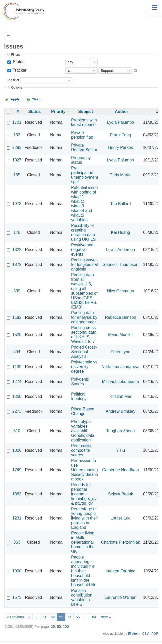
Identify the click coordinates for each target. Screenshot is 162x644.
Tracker (19, 70)
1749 (17, 470)
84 (94, 617)
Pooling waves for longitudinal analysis (84, 265)
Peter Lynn (120, 352)
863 (17, 542)
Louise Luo (121, 518)
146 (17, 232)
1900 (17, 571)
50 (59, 627)
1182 (17, 317)
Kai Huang (121, 232)
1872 (17, 265)
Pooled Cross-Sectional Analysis (84, 352)
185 (17, 175)
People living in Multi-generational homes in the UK (83, 542)
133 (17, 135)
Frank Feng (121, 135)
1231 (17, 518)
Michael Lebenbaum (121, 382)
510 (17, 431)
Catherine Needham (120, 470)
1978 (17, 204)
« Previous (15, 617)
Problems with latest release (84, 122)
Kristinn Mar (120, 396)
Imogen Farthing (121, 571)
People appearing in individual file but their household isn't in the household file (84, 571)
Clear (36, 99)
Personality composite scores (81, 450)
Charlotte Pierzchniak (121, 542)
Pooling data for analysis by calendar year (84, 317)
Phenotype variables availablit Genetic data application (83, 431)
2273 (17, 411)
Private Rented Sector (84, 147)
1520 (17, 335)
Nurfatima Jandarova (121, 367)
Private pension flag (82, 135)
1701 (17, 122)
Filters (15, 55)
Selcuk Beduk (121, 494)
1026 (17, 450)
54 (70, 617)
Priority (58, 112)
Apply (15, 99)
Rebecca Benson (121, 317)
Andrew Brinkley (121, 411)
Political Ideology (79, 396)
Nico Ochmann (121, 291)
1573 (17, 597)
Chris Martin (121, 175)
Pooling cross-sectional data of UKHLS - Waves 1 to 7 (84, 335)
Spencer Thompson (120, 265)
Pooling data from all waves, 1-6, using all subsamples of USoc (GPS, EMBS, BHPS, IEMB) (84, 291)
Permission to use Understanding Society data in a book (85, 470)
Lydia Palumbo (120, 122)
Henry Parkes (120, 147)
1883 (17, 494)
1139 (17, 367)
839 (17, 291)
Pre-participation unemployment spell (85, 175)
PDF (155, 634)
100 (66, 627)
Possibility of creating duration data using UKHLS (83, 232)
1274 (17, 382)
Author (122, 112)
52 (53, 617)
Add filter (13, 80)
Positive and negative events (82, 250)
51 (45, 617)
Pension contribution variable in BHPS (82, 597)
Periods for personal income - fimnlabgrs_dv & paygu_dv (84, 494)
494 (17, 352)
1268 (17, 396)
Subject (85, 112)
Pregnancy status (81, 160)
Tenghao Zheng (120, 431)
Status (18, 62)
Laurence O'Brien (121, 597)
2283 (17, 147)
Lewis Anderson (120, 250)
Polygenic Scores (80, 382)
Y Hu (120, 450)
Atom (136, 634)
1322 (17, 250)
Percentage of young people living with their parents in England (85, 518)
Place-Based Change (83, 411)
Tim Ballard (121, 204)
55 (78, 617)
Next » (105, 617)
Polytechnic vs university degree (84, 367)
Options (17, 88)
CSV (146, 634)
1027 (17, 160)
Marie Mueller (120, 335)
